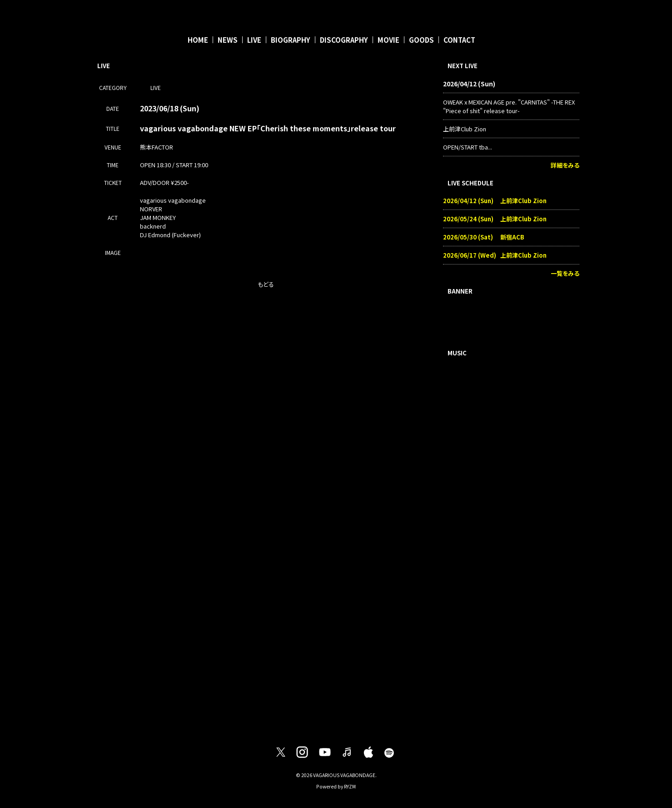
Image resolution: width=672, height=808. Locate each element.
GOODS (421, 40)
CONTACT (459, 40)
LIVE (254, 40)
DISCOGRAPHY (344, 40)
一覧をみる (565, 273)
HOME (198, 40)
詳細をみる (565, 165)
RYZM (350, 786)
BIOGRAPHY (291, 40)
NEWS (228, 40)
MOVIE (388, 40)
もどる (266, 284)
